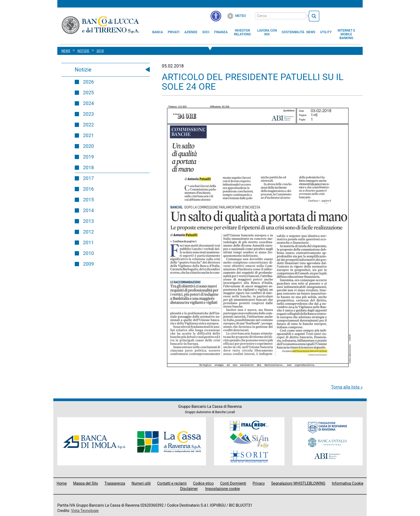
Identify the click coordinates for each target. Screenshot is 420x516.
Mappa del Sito (86, 483)
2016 (88, 189)
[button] (267, 32)
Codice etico (203, 483)
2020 (88, 146)
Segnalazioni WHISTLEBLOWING (298, 483)
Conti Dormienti (233, 483)
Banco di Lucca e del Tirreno (101, 25)
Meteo (241, 16)
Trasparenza (115, 483)
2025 (88, 93)
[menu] (216, 16)
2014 (88, 210)
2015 (88, 200)
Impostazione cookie (223, 489)
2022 (88, 125)
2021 (88, 135)
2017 (88, 178)
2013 (88, 221)
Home (62, 483)
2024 (88, 103)
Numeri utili (141, 483)
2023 (88, 114)
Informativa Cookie (348, 483)
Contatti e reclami (172, 483)
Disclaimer (189, 489)
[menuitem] (158, 32)
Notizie (83, 70)
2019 (88, 157)
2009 (88, 264)
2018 (88, 167)
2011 (88, 242)
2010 (88, 253)
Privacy (259, 483)
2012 (88, 232)
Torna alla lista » (347, 387)
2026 (88, 82)
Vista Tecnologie (85, 511)
